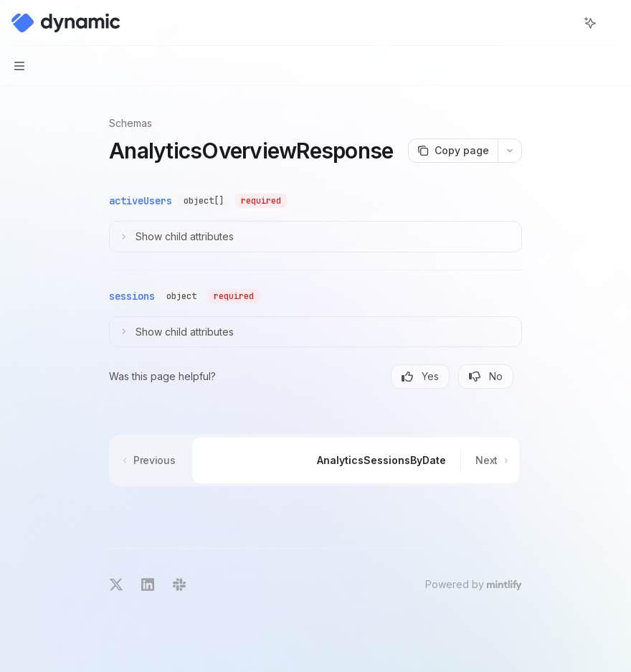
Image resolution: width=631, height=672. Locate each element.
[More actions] (612, 23)
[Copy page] (453, 151)
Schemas (131, 123)
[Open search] (564, 23)
